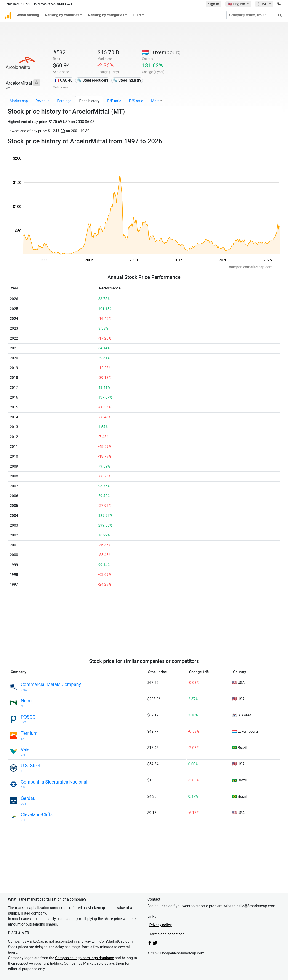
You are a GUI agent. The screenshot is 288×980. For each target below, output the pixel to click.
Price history (89, 101)
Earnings (64, 101)
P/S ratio (136, 101)
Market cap (19, 101)
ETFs (137, 15)
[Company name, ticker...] (255, 15)
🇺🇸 (237, 4)
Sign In (213, 4)
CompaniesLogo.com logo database (84, 958)
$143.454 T (65, 4)
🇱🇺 (161, 52)
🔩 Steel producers (93, 80)
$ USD (263, 4)
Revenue (43, 101)
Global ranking (27, 15)
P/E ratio (114, 101)
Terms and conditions (167, 934)
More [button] (155, 101)
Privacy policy (160, 925)
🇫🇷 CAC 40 (64, 80)
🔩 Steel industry (127, 80)
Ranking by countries (62, 15)
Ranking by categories (106, 15)
